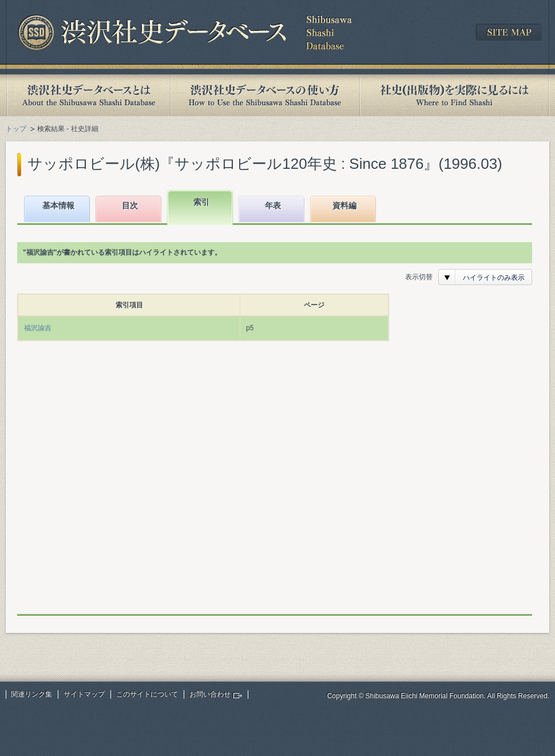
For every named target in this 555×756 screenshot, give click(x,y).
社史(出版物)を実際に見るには (454, 95)
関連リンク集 (31, 694)
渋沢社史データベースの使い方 (265, 95)
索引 (201, 202)
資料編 (344, 205)
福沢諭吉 (38, 328)
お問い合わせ (210, 694)
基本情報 (58, 205)
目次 (130, 205)
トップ (16, 129)
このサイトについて (147, 694)
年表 (273, 205)
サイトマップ (84, 694)
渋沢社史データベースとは (88, 95)
